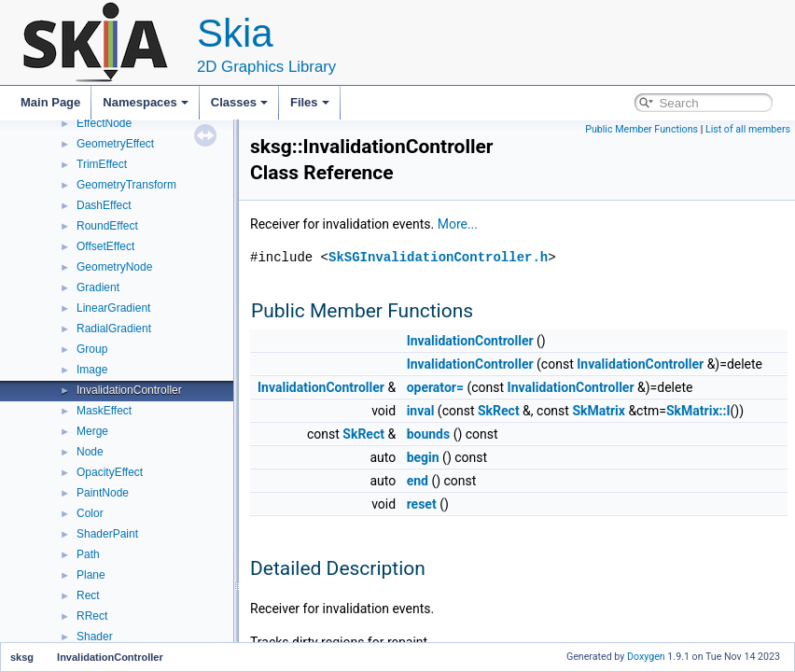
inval (421, 411)
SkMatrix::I (698, 411)
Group (92, 349)
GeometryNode (114, 267)
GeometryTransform (126, 185)
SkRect (499, 411)
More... (458, 224)
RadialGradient (114, 329)
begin (423, 457)
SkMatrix (599, 411)
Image (92, 370)
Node (90, 452)
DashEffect (104, 205)
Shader (95, 637)
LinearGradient (113, 308)
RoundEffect (107, 226)
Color (90, 513)
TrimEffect (102, 164)
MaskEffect (104, 411)
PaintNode (103, 493)
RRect (92, 616)
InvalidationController (129, 390)
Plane (91, 575)
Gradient (98, 287)
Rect (88, 595)
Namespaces (146, 102)
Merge (92, 431)
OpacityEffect (110, 472)
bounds (429, 434)
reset (422, 504)
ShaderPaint (107, 534)
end (418, 481)
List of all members (748, 129)
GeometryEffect (115, 144)
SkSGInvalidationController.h (438, 257)
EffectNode (104, 123)
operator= (435, 387)
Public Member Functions (642, 129)
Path (88, 554)
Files (310, 102)
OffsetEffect (105, 246)
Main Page (50, 102)
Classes (239, 102)
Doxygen (646, 657)
